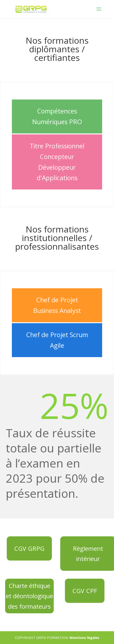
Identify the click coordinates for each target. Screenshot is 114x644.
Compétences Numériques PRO (57, 116)
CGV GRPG (29, 548)
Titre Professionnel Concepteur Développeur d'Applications (57, 162)
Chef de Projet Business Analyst (57, 305)
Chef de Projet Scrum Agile (57, 340)
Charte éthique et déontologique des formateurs (29, 596)
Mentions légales (84, 637)
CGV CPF (85, 591)
